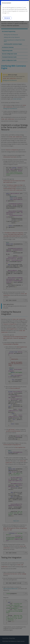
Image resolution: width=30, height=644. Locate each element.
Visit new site (7, 18)
